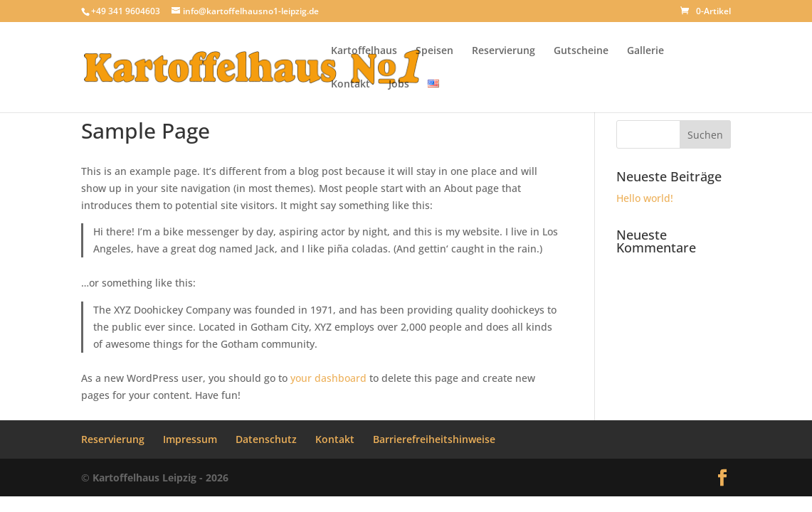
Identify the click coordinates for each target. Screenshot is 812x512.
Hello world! (645, 198)
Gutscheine (581, 51)
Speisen (434, 51)
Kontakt (350, 85)
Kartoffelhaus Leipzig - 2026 (160, 478)
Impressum (190, 439)
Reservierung (503, 51)
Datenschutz (266, 439)
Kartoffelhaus (364, 51)
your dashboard (328, 378)
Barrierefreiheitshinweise (434, 439)
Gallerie (645, 51)
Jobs (399, 85)
